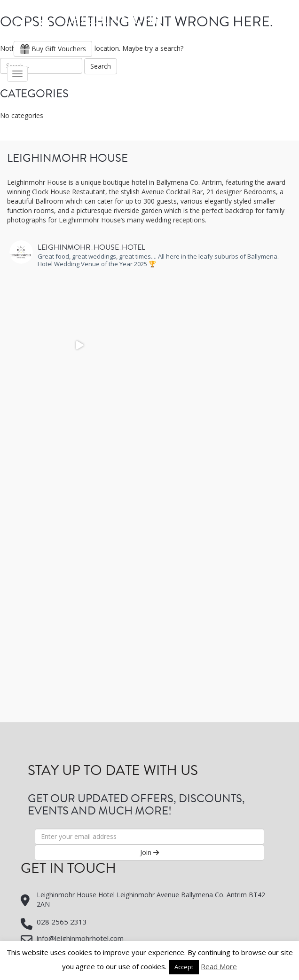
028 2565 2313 (62, 922)
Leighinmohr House (88, 24)
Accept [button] (184, 967)
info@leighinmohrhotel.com (80, 938)
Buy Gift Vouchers (53, 49)
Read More (219, 966)
